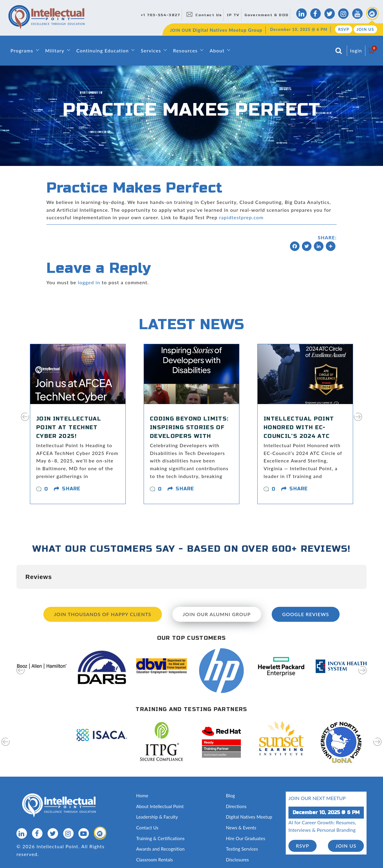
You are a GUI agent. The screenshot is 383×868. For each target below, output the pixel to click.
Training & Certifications (160, 808)
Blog (230, 766)
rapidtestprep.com (241, 217)
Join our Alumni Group (217, 584)
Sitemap (25, 851)
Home (142, 766)
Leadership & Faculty (157, 787)
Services (151, 50)
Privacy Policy (51, 851)
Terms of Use (82, 851)
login (356, 50)
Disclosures (237, 830)
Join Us (365, 29)
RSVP (344, 29)
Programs (22, 50)
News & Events (241, 798)
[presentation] (25, 421)
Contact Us (209, 15)
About (217, 50)
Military (55, 50)
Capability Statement (157, 840)
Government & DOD (266, 15)
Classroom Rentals (155, 830)
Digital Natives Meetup (249, 787)
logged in (89, 282)
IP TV (233, 15)
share (71, 489)
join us (346, 816)
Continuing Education (102, 50)
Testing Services (242, 819)
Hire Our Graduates (246, 808)
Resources (185, 50)
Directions (236, 776)
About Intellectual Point (160, 776)
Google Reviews (306, 584)
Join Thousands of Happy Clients (102, 584)
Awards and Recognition (160, 819)
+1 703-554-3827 (160, 15)
